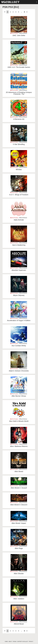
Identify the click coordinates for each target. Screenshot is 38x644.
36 (24, 12)
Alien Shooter (19, 574)
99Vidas (19, 169)
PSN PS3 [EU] (14, 33)
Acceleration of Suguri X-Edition (19, 320)
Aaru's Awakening (19, 245)
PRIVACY (31, 642)
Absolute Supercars (19, 270)
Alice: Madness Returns (19, 446)
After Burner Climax (19, 396)
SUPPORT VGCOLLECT (23, 642)
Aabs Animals (19, 220)
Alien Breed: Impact (19, 523)
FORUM (15, 642)
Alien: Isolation (19, 599)
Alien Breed (19, 471)
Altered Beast (19, 624)
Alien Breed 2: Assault (19, 488)
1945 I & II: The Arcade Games (19, 67)
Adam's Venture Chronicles (19, 371)
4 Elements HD (19, 119)
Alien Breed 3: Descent (19, 505)
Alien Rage (19, 548)
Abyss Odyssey (19, 295)
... (22, 12)
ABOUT (10, 642)
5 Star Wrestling (19, 144)
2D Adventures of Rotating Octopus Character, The (19, 93)
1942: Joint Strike (19, 35)
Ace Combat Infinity (19, 346)
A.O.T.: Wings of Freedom (19, 195)
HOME (6, 642)
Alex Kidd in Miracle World (19, 421)
